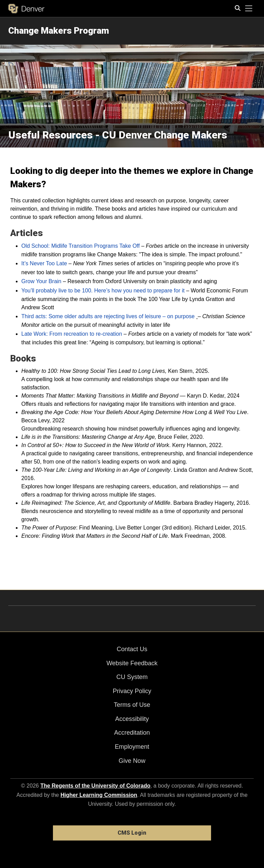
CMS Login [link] (132, 833)
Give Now (132, 761)
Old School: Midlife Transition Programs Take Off (80, 246)
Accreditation (132, 733)
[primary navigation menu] (249, 9)
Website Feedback (132, 663)
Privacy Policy (132, 691)
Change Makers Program (59, 31)
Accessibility (132, 719)
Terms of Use (132, 705)
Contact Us (132, 649)
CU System (132, 677)
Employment (132, 747)
